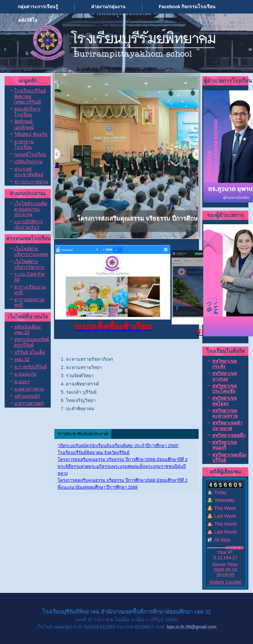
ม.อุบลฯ (22, 382)
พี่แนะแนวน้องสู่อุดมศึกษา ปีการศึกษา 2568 (98, 487)
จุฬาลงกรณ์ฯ (27, 396)
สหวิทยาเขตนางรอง (225, 376)
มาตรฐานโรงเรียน (24, 144)
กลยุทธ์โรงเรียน (30, 154)
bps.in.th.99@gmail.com (192, 627)
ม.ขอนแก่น (25, 374)
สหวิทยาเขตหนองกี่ (225, 445)
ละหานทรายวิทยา (84, 367)
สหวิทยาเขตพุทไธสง (225, 401)
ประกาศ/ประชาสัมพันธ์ (29, 172)
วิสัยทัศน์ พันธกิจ (31, 134)
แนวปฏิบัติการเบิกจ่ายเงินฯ (28, 224)
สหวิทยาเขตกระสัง (225, 364)
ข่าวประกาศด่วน (31, 182)
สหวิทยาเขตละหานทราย (225, 413)
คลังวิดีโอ (28, 20)
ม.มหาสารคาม (29, 389)
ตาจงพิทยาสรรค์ (82, 384)
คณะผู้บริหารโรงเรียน (27, 112)
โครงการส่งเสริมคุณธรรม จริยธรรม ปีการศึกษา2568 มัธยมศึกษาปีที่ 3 (123, 460)
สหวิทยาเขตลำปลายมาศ (227, 425)
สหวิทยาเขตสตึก (229, 435)
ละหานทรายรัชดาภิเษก (89, 359)
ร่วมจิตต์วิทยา (80, 376)
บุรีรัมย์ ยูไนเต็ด (30, 352)
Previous (58, 154)
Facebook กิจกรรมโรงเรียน (187, 7)
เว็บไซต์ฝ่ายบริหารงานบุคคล (31, 251)
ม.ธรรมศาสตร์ (29, 403)
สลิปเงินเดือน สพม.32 (28, 330)
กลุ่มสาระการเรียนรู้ (38, 7)
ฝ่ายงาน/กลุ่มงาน (108, 7)
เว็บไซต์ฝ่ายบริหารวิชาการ (29, 264)
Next (195, 154)
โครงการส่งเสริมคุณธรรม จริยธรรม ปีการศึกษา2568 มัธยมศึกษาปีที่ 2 (123, 480)
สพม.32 (22, 359)
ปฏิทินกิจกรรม (28, 162)
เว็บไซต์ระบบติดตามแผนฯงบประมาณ (31, 209)
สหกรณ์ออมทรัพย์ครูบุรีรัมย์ (32, 342)
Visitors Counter (225, 582)
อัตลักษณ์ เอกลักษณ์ (24, 124)
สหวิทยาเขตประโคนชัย (225, 388)
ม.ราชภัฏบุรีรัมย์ (30, 367)
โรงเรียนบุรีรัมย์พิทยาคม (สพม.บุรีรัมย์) (30, 96)
